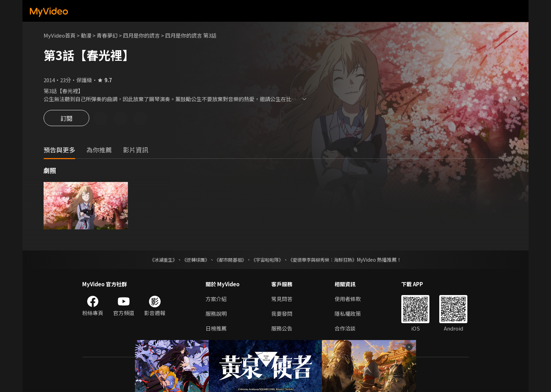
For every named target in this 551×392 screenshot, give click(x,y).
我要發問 (282, 314)
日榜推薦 (216, 329)
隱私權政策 (348, 314)
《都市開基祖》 (228, 260)
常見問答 (282, 299)
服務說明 (216, 314)
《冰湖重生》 (157, 260)
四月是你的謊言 (141, 35)
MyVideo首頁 (60, 35)
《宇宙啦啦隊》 (268, 260)
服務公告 (282, 329)
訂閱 (66, 119)
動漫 (86, 35)
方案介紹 (216, 299)
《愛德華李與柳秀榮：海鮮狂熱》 (327, 260)
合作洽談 (345, 329)
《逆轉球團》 (192, 260)
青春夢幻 (107, 35)
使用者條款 (348, 299)
